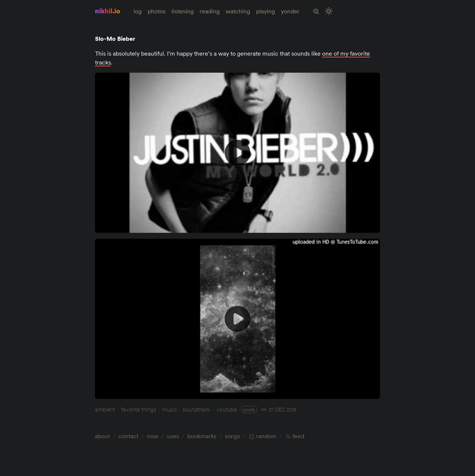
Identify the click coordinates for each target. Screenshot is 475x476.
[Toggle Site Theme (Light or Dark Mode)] (329, 11)
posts (249, 410)
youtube (227, 409)
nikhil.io (108, 11)
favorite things (139, 409)
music (169, 409)
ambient (105, 409)
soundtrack (196, 409)
